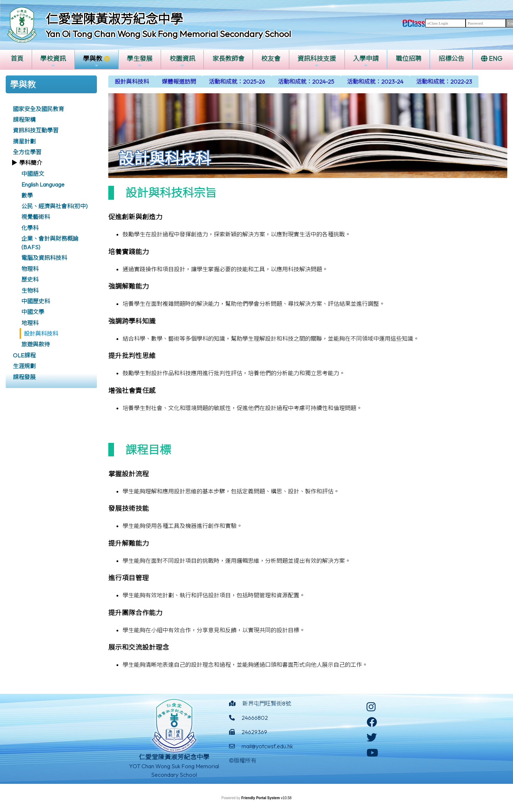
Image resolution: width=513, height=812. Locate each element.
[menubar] (293, 82)
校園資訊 (182, 61)
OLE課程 (24, 355)
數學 (27, 195)
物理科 (30, 269)
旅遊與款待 (36, 344)
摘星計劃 (24, 141)
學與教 (93, 61)
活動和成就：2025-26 (237, 82)
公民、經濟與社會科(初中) (55, 206)
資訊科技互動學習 (36, 130)
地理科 (30, 323)
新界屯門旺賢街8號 (267, 703)
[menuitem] (132, 82)
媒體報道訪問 (179, 82)
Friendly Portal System (261, 798)
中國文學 (33, 312)
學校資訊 (53, 61)
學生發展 (140, 61)
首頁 (17, 59)
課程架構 (24, 120)
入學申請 (366, 61)
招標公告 (451, 59)
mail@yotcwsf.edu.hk (267, 746)
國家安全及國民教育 (38, 109)
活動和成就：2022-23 (444, 82)
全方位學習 (27, 152)
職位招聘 (409, 59)
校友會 (271, 59)
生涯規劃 (24, 366)
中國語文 (33, 174)
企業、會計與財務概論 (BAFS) (50, 243)
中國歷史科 (36, 301)
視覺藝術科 (36, 217)
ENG (492, 59)
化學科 (30, 228)
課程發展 (24, 377)
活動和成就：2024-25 (306, 82)
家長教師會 (228, 59)
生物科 (30, 290)
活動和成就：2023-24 (375, 82)
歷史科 (30, 279)
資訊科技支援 (317, 61)
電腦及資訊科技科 (44, 258)
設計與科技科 (41, 334)
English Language (43, 184)
